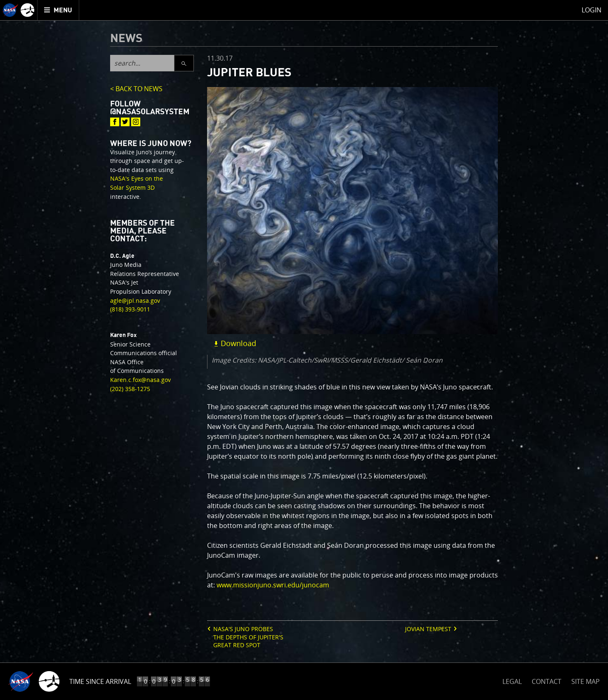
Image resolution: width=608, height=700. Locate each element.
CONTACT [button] (547, 681)
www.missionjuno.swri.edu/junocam (273, 585)
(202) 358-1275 (130, 389)
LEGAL (512, 680)
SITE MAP (586, 681)
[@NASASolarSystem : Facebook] (115, 122)
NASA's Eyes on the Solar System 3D (137, 183)
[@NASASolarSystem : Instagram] (136, 122)
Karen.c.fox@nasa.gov (140, 380)
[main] (304, 350)
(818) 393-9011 (130, 309)
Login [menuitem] (592, 10)
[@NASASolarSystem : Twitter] (125, 122)
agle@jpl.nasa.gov (135, 301)
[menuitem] (58, 10)
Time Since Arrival (100, 681)
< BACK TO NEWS (136, 89)
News (126, 39)
